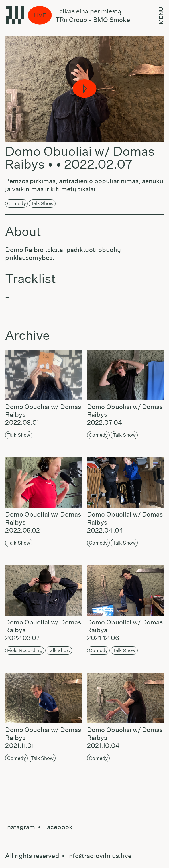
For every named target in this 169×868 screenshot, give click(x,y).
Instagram (20, 827)
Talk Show (42, 203)
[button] (85, 89)
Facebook (58, 827)
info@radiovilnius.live (99, 856)
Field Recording (25, 650)
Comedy (17, 203)
